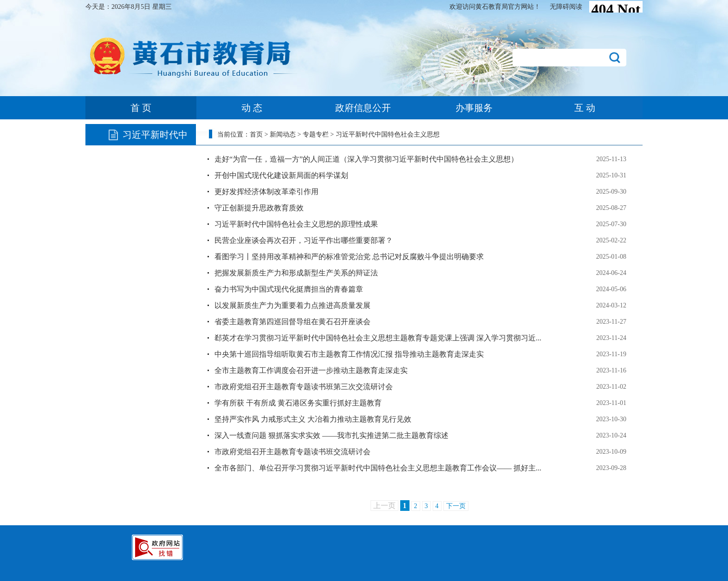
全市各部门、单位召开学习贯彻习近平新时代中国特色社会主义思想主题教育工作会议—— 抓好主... (378, 468)
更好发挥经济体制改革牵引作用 (266, 192)
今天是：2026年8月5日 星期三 (129, 7)
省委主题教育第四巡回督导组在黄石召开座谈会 (292, 322)
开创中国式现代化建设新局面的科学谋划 (281, 175)
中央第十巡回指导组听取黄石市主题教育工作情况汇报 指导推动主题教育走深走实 (349, 354)
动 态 (252, 108)
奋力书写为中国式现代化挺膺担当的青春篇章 (289, 289)
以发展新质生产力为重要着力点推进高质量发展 (292, 305)
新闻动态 (283, 134)
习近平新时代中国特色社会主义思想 (388, 134)
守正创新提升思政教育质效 (259, 208)
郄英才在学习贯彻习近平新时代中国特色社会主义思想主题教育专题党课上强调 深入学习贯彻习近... (378, 338)
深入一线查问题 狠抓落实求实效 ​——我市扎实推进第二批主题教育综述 (331, 435)
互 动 (585, 108)
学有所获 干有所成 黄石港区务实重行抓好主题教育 (298, 403)
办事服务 (474, 108)
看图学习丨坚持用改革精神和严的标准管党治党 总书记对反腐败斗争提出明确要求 (349, 257)
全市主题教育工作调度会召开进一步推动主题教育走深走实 (311, 370)
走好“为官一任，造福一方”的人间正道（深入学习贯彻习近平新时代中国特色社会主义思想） (366, 159)
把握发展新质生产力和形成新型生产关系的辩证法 (296, 273)
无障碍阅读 (566, 7)
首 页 (141, 108)
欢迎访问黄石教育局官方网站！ (495, 7)
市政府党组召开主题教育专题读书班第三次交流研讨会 (304, 387)
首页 (256, 134)
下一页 (456, 506)
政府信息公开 (363, 108)
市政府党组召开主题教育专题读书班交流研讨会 (292, 452)
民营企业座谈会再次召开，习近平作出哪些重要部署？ (304, 240)
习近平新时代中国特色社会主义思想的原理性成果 (296, 224)
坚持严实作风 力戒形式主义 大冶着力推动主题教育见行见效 (313, 419)
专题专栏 (316, 134)
